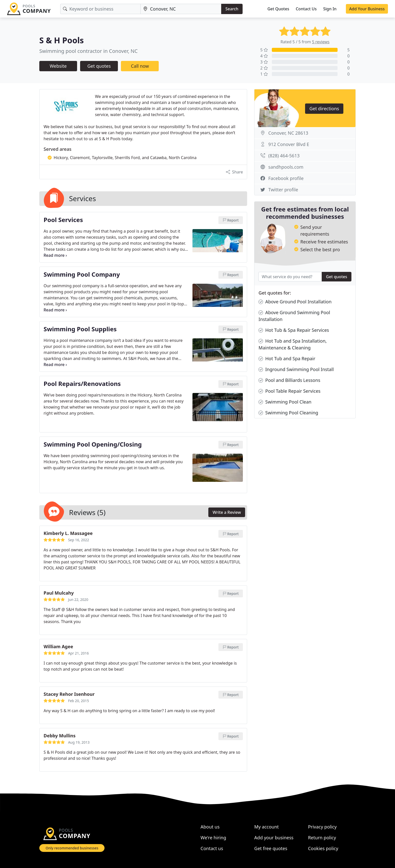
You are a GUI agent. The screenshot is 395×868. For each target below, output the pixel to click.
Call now (140, 66)
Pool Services (63, 220)
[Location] (181, 9)
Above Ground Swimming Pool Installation (294, 316)
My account (266, 827)
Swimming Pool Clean (285, 402)
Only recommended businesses (72, 848)
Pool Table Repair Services (289, 391)
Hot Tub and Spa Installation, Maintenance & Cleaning (293, 344)
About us (210, 827)
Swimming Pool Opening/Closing (93, 445)
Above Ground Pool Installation (295, 302)
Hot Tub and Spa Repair (287, 359)
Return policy (322, 838)
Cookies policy (323, 848)
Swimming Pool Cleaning (288, 413)
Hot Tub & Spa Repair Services (294, 330)
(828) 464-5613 (284, 156)
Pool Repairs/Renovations (82, 384)
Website (58, 66)
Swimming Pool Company (82, 275)
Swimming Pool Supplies (80, 329)
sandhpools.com (286, 167)
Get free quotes (271, 848)
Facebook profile (286, 178)
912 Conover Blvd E (289, 144)
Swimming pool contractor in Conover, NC (88, 51)
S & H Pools (62, 40)
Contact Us (306, 9)
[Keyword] (100, 9)
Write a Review (227, 512)
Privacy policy (322, 827)
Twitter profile (283, 190)
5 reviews (321, 42)
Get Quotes (278, 9)
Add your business (274, 838)
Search (232, 9)
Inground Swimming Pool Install (296, 369)
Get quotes (99, 66)
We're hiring (213, 838)
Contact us (212, 848)
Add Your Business (367, 9)
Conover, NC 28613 (288, 133)
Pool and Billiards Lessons (289, 380)
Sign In (330, 9)
